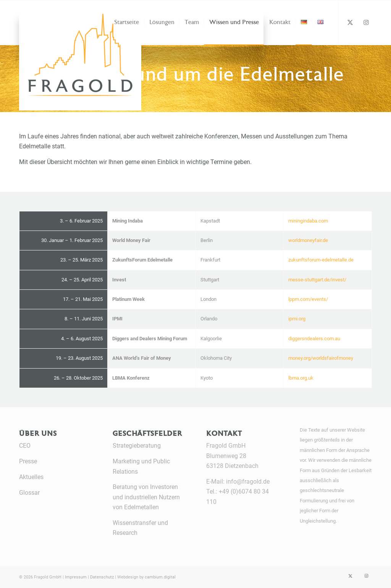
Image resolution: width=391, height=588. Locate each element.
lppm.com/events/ (308, 299)
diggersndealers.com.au (314, 339)
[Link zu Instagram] (366, 22)
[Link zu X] (350, 22)
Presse (28, 461)
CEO (25, 446)
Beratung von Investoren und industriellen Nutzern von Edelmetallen (146, 497)
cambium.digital (160, 577)
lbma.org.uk (301, 378)
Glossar (29, 493)
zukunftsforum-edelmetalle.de (321, 260)
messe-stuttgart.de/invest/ (317, 280)
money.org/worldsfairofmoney (321, 358)
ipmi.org (297, 319)
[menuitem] (127, 23)
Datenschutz (102, 577)
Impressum (76, 577)
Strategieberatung (137, 446)
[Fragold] (53, 24)
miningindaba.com (308, 221)
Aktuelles (31, 477)
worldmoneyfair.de (308, 240)
